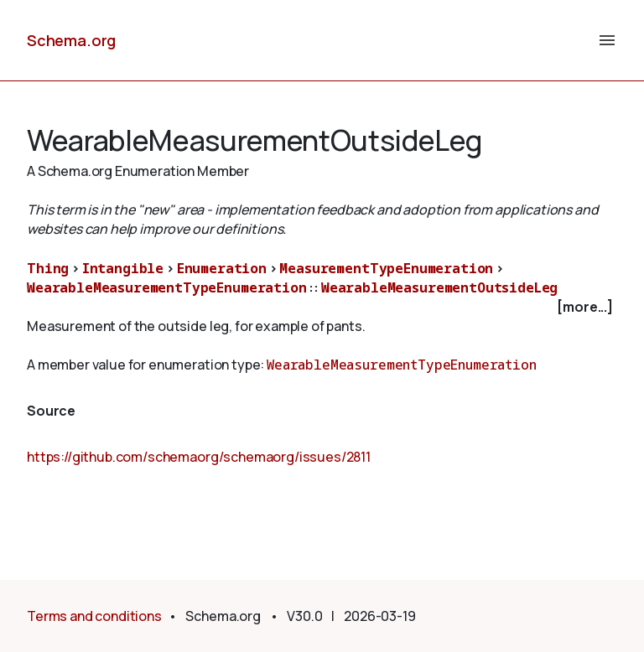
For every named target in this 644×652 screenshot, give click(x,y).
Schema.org (71, 40)
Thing (48, 268)
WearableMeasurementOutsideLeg (439, 287)
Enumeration (222, 268)
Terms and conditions (94, 616)
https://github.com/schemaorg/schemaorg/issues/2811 (199, 457)
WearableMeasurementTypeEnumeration (167, 287)
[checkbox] (322, 307)
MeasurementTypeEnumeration (386, 268)
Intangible (123, 268)
